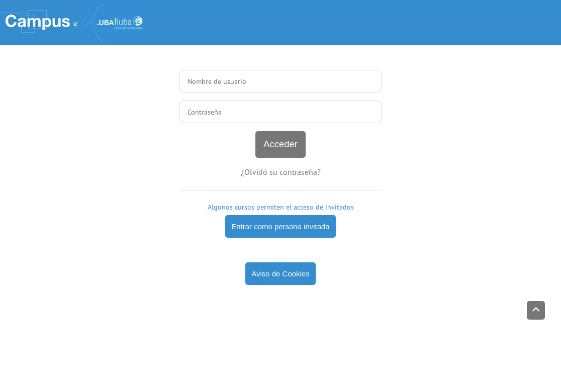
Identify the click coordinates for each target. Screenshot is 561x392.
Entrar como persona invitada (280, 226)
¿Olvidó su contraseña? (281, 172)
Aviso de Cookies (280, 274)
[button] (536, 310)
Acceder (280, 144)
